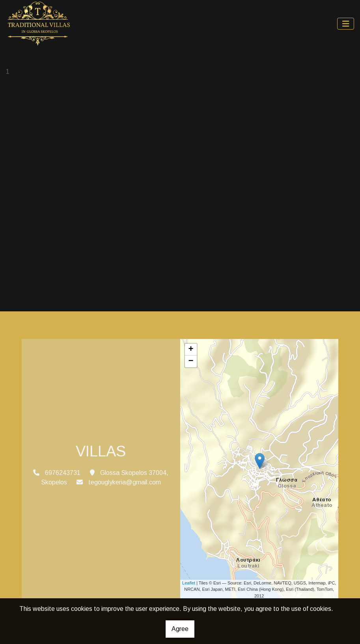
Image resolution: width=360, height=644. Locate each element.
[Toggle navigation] (346, 24)
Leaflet (189, 583)
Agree (180, 629)
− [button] (191, 361)
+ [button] (191, 350)
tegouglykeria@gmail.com (125, 482)
